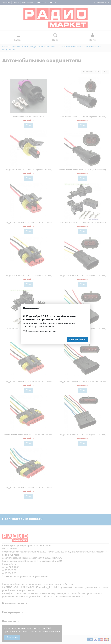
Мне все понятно (77, 340)
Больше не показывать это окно (41, 331)
